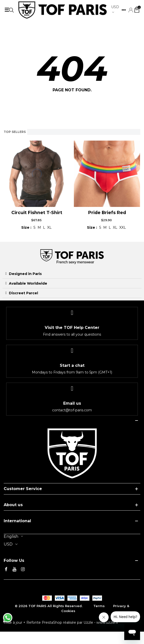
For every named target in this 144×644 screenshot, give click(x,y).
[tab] (72, 274)
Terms (99, 606)
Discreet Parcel (23, 293)
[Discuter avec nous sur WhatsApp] (8, 618)
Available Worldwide (28, 283)
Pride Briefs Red (107, 212)
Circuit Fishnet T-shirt (37, 212)
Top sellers (15, 132)
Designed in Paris (25, 274)
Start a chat (72, 365)
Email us (72, 403)
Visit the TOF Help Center (72, 328)
